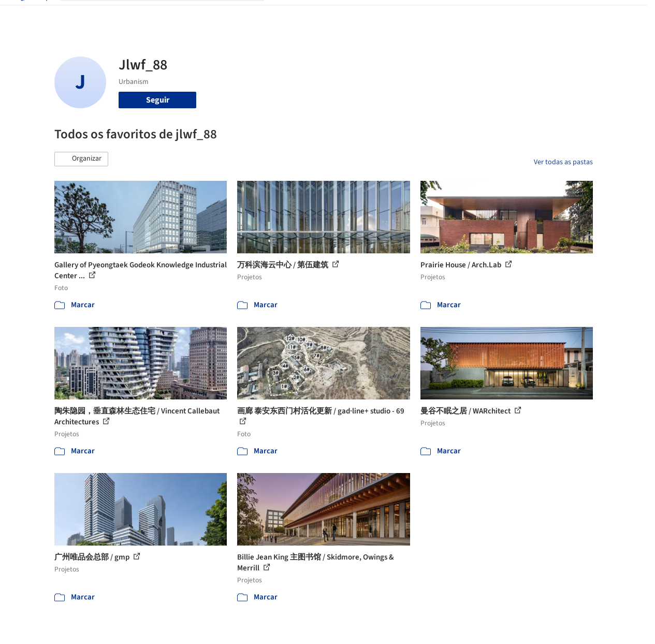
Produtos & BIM (379, 15)
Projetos (290, 15)
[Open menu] (622, 15)
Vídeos (464, 15)
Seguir (158, 100)
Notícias (430, 15)
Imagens (328, 15)
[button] (81, 159)
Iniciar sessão (521, 15)
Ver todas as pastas (563, 162)
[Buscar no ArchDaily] (171, 15)
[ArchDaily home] (33, 15)
